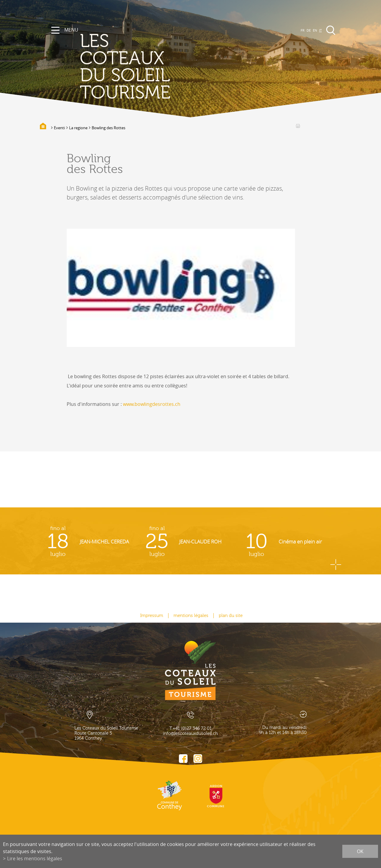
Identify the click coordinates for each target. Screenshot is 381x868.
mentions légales (191, 616)
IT (320, 30)
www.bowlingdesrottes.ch (152, 404)
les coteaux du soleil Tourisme (125, 67)
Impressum (152, 616)
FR (303, 30)
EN (315, 30)
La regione (78, 128)
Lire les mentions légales (35, 858)
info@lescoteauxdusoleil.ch (190, 734)
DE (309, 30)
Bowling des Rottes (108, 128)
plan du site (231, 616)
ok (360, 851)
